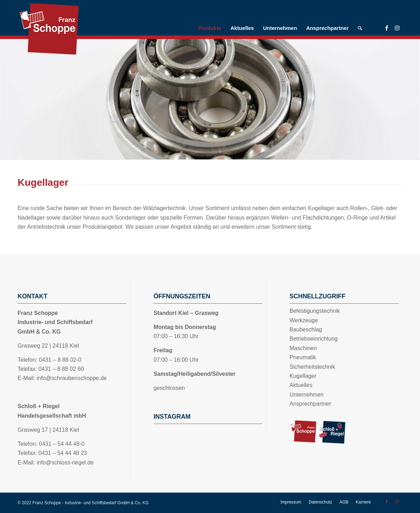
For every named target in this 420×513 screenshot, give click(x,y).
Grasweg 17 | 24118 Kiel (48, 430)
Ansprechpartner (310, 404)
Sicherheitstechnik (312, 367)
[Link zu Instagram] (397, 28)
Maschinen (303, 348)
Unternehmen (307, 395)
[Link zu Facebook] (387, 28)
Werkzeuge (304, 320)
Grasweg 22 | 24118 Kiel (48, 346)
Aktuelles (301, 385)
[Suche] (360, 28)
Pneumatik (303, 357)
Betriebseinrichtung (314, 339)
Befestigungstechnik (315, 311)
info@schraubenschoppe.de (72, 378)
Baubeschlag (306, 330)
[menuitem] (210, 28)
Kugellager (303, 376)
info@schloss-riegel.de (65, 463)
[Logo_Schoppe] (70, 29)
